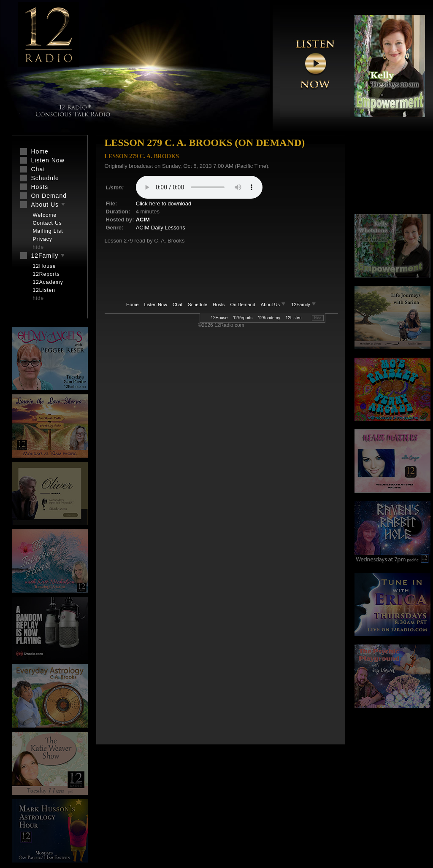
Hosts (219, 305)
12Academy (269, 318)
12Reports (243, 318)
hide (318, 318)
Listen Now (156, 305)
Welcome (45, 215)
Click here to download (164, 204)
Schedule (198, 305)
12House (219, 318)
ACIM (143, 220)
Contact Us (47, 223)
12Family (304, 305)
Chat (177, 305)
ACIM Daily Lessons (161, 228)
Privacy (43, 239)
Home (132, 305)
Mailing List (48, 231)
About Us (274, 305)
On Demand (242, 305)
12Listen (294, 318)
